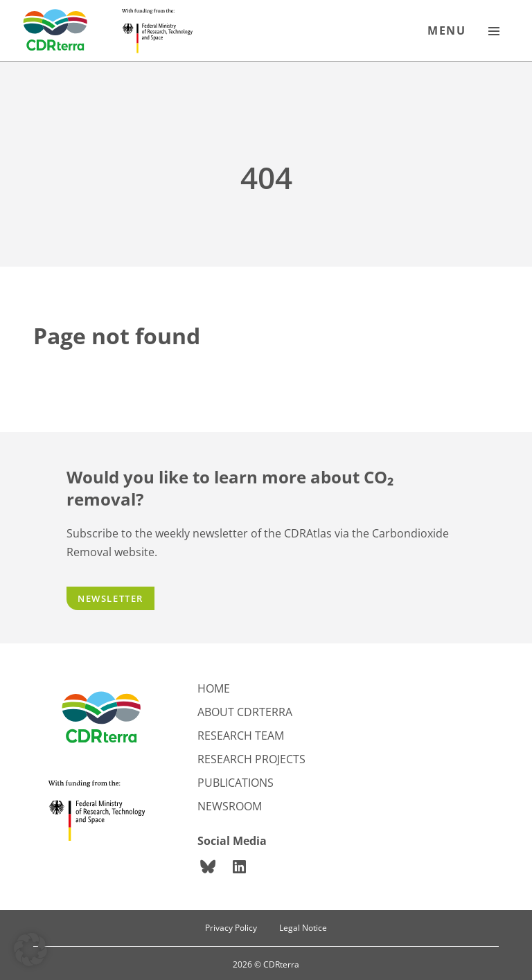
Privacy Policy (231, 928)
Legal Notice (303, 928)
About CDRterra (245, 712)
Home (214, 688)
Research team (241, 736)
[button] (30, 950)
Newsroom (230, 806)
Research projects (251, 759)
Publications (236, 783)
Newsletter (110, 598)
